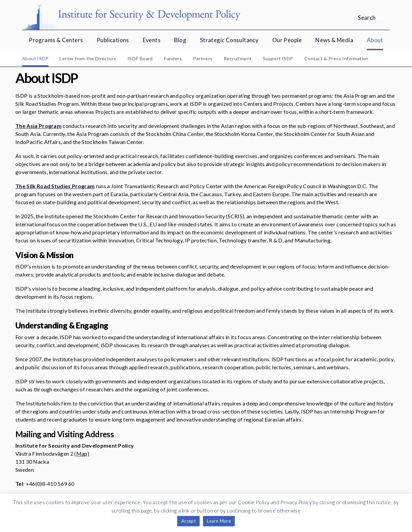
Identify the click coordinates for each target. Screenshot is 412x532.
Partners (203, 58)
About (375, 40)
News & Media (334, 40)
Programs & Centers (56, 40)
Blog (180, 40)
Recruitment (238, 58)
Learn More (219, 521)
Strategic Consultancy (229, 40)
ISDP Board (140, 58)
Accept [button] (188, 521)
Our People (287, 40)
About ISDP (35, 58)
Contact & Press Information (336, 58)
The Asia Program (38, 126)
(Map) (82, 453)
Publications (113, 40)
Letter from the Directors (88, 58)
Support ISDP (278, 58)
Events (152, 40)
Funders (173, 58)
